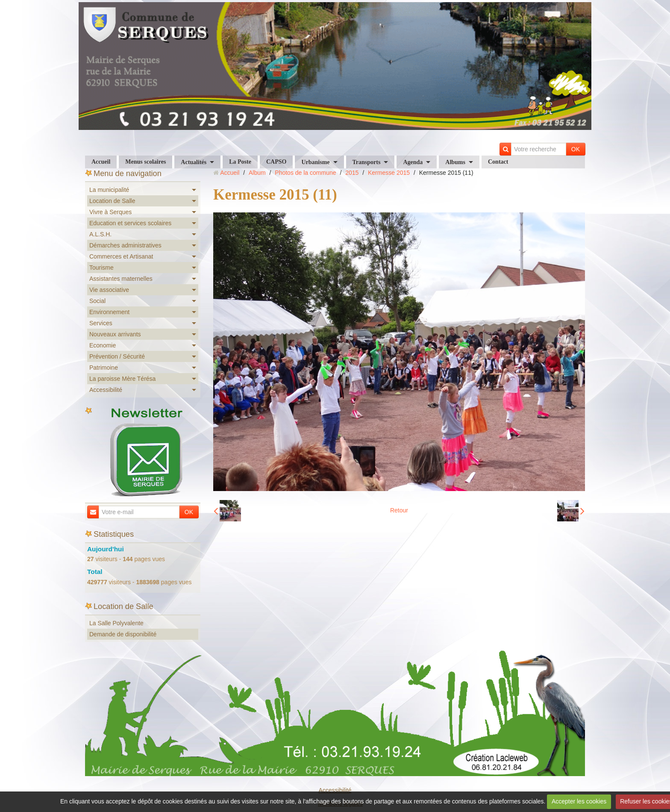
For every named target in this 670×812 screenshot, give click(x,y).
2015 (352, 173)
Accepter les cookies (579, 801)
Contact (498, 162)
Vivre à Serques (110, 212)
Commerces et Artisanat (121, 256)
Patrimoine (104, 368)
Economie (103, 345)
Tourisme (101, 268)
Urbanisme (315, 162)
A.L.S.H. (100, 234)
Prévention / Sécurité (117, 356)
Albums (455, 162)
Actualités (194, 162)
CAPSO (276, 162)
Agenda (413, 162)
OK (576, 149)
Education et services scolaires (130, 223)
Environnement (109, 312)
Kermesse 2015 (389, 173)
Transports (367, 162)
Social (97, 301)
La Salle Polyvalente (116, 623)
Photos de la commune (305, 173)
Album (257, 173)
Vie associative (109, 290)
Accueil (101, 162)
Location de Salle (112, 201)
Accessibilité (106, 390)
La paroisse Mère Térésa (122, 379)
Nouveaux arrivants (115, 334)
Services (101, 323)
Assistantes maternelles (121, 279)
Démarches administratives (125, 245)
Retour (399, 510)
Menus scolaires (145, 162)
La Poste (240, 162)
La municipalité (109, 190)
